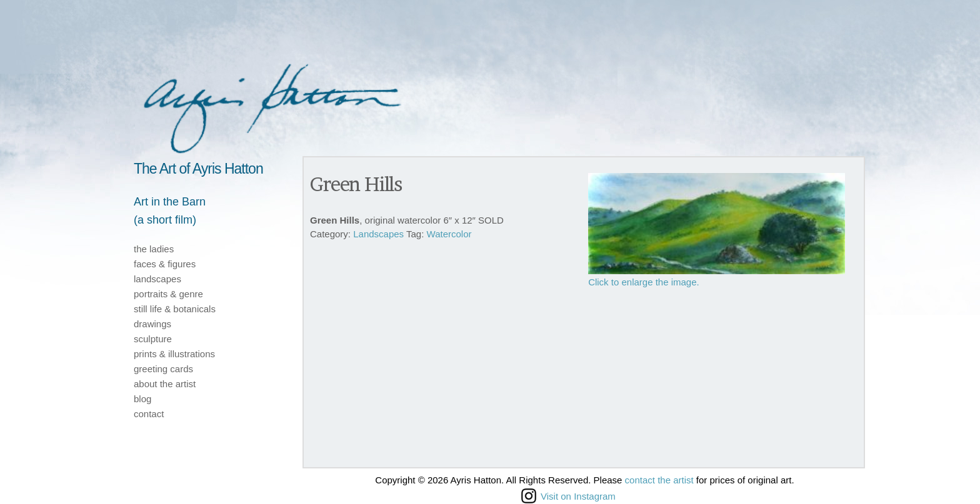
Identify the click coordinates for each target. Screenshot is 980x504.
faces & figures (165, 264)
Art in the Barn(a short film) (170, 211)
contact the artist (659, 480)
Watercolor (449, 234)
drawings (152, 324)
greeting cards (163, 369)
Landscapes (378, 234)
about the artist (165, 384)
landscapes (157, 279)
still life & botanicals (175, 309)
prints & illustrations (174, 354)
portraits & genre (168, 294)
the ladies (154, 249)
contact (149, 414)
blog (142, 399)
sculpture (153, 339)
